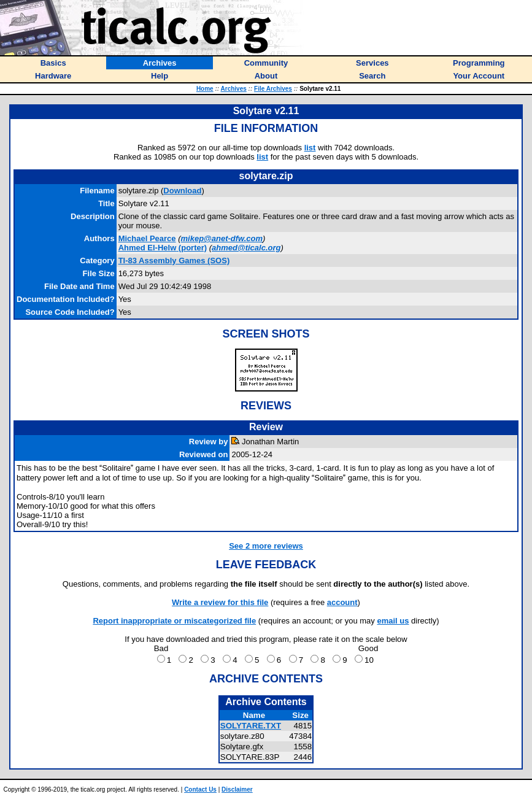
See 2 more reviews (266, 546)
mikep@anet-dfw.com (222, 238)
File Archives (273, 89)
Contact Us (200, 789)
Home (205, 89)
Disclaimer (237, 789)
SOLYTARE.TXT (251, 726)
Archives (234, 89)
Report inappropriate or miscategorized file (174, 621)
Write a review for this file (220, 602)
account (342, 602)
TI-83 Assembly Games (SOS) (174, 261)
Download (182, 191)
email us (393, 621)
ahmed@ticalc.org (246, 248)
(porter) (163, 248)
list (310, 148)
